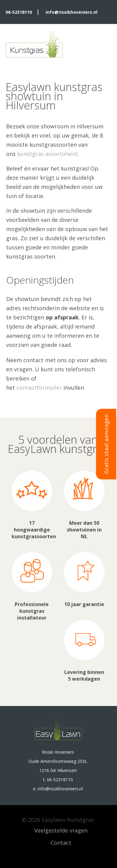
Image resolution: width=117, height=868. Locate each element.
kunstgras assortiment (47, 154)
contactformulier (39, 388)
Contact (61, 843)
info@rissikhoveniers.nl (72, 12)
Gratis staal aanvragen (106, 444)
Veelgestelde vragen (61, 830)
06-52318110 (19, 12)
